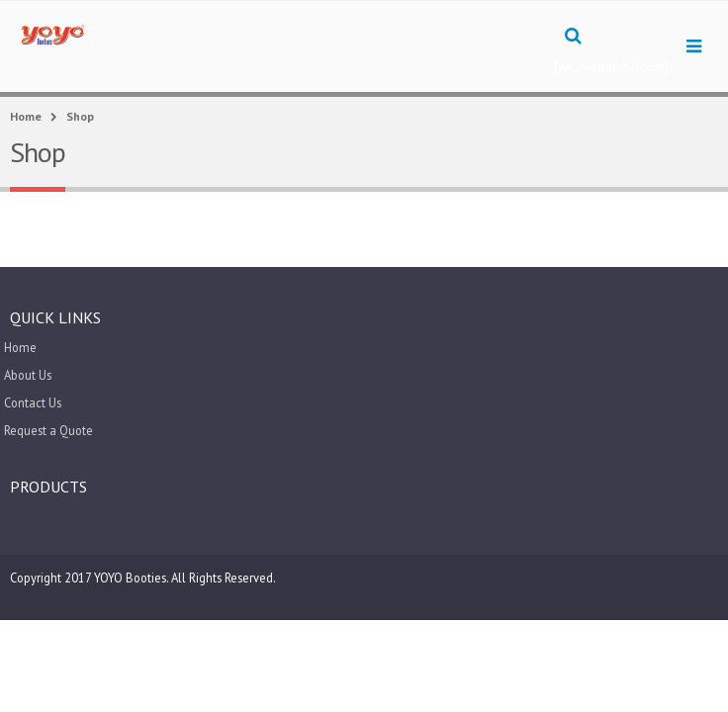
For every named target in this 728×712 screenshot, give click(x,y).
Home (20, 347)
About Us (28, 375)
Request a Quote (48, 430)
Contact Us (33, 402)
